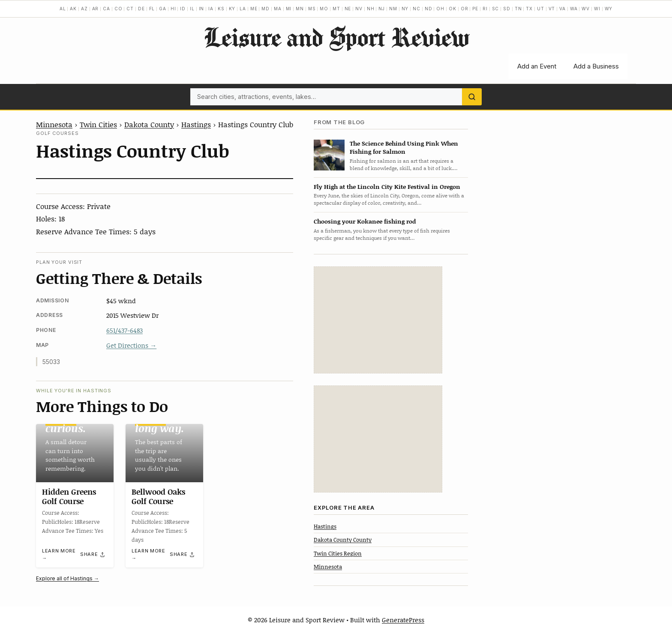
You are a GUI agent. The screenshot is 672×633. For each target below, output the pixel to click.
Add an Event (537, 66)
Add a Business (596, 66)
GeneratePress (403, 620)
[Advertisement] (378, 320)
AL (63, 9)
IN (202, 9)
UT (541, 9)
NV (359, 9)
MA (278, 9)
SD (507, 9)
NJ (382, 9)
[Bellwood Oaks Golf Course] (164, 453)
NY (405, 9)
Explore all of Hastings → (67, 578)
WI (597, 9)
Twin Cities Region (338, 553)
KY (232, 9)
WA (574, 9)
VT (552, 9)
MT (336, 9)
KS (221, 9)
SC (496, 9)
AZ (84, 9)
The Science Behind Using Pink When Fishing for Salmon (404, 147)
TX (529, 9)
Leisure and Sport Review (336, 37)
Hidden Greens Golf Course (69, 496)
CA (106, 9)
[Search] (472, 97)
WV (586, 9)
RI (485, 9)
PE (475, 9)
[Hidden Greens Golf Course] (75, 453)
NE (348, 9)
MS (312, 9)
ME (254, 9)
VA (562, 9)
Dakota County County (343, 540)
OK (453, 9)
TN (518, 9)
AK (73, 9)
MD (265, 9)
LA (243, 9)
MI (289, 9)
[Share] (93, 555)
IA (211, 9)
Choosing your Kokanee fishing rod (365, 221)
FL (152, 9)
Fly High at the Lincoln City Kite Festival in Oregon (387, 187)
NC (417, 9)
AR (96, 9)
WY (609, 9)
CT (130, 9)
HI (173, 9)
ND (429, 9)
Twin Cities (98, 124)
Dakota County (149, 124)
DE (141, 9)
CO (118, 9)
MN (300, 9)
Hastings (196, 124)
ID (183, 9)
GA (163, 9)
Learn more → (59, 555)
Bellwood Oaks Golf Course (158, 496)
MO (324, 9)
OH (440, 9)
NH (371, 9)
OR (465, 9)
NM (393, 9)
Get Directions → (131, 345)
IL (192, 9)
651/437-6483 (124, 330)
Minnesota (54, 124)
